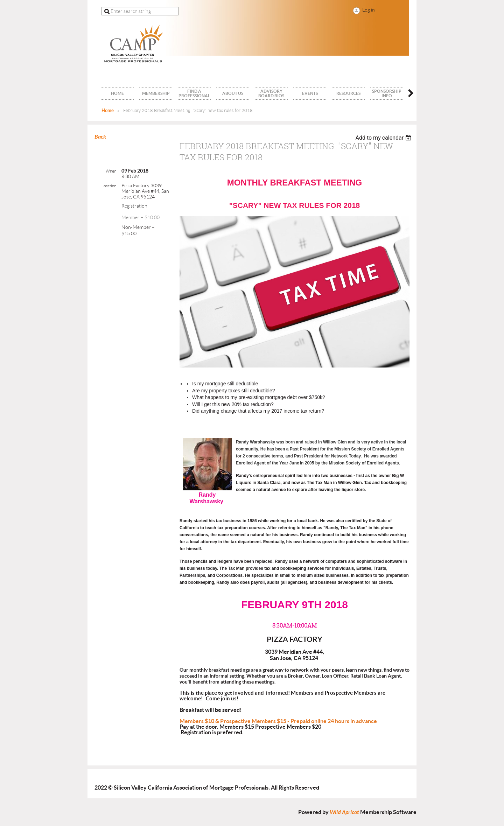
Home (108, 110)
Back (100, 137)
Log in (369, 10)
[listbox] (384, 138)
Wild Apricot (344, 812)
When (111, 171)
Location (109, 186)
